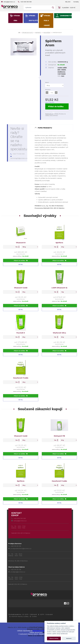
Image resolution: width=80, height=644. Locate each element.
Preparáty (38, 33)
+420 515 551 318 (15, 570)
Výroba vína (17, 18)
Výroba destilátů (33, 18)
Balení (47, 82)
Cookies (34, 616)
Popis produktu (45, 128)
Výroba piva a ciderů (47, 20)
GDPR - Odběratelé (31, 614)
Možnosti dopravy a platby (20, 616)
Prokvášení (47, 33)
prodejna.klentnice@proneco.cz (20, 549)
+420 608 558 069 (25, 2)
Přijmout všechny (54, 638)
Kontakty (76, 2)
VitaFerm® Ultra (59, 333)
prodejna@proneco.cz (17, 572)
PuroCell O (21, 333)
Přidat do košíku (56, 107)
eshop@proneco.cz (8, 2)
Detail (21, 264)
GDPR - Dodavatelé (46, 614)
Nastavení (69, 638)
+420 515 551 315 (15, 546)
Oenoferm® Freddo (21, 378)
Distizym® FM (59, 436)
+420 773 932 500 (18, 154)
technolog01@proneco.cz (19, 158)
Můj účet (68, 2)
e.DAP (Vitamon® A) (59, 288)
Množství (48, 90)
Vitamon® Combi (21, 288)
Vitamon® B (21, 243)
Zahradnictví (66, 16)
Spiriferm (59, 243)
